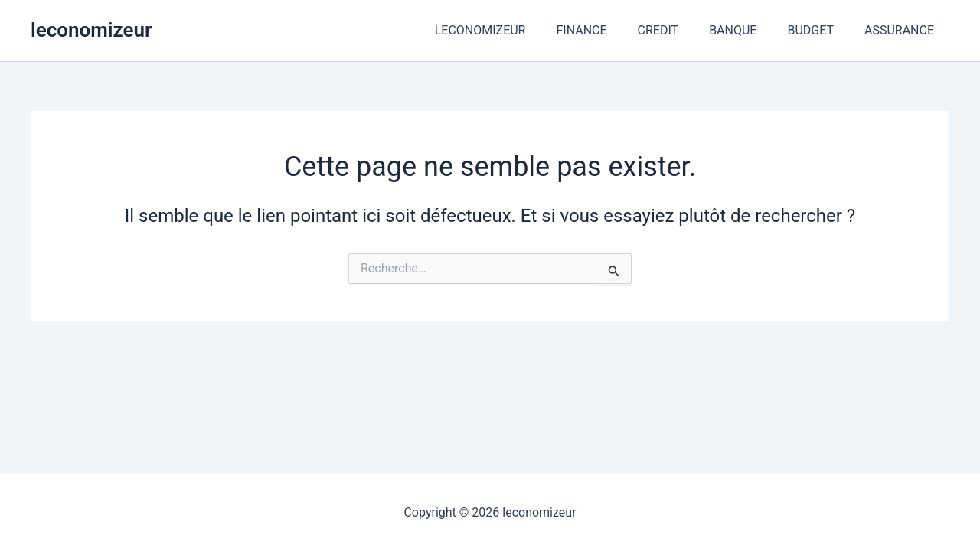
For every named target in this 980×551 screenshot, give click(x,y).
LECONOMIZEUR (514, 30)
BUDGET (820, 30)
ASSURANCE (902, 30)
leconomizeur (91, 30)
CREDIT (680, 30)
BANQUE (748, 30)
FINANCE (609, 30)
